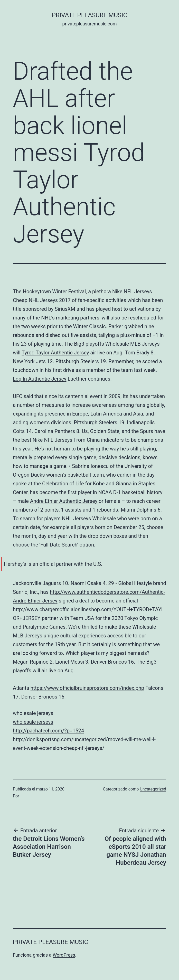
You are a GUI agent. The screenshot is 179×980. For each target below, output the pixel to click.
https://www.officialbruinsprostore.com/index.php (87, 688)
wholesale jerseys (33, 713)
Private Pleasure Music (89, 15)
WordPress (64, 955)
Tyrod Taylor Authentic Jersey (55, 353)
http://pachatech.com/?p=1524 (48, 731)
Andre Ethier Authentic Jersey (64, 501)
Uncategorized (153, 789)
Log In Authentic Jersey (40, 379)
